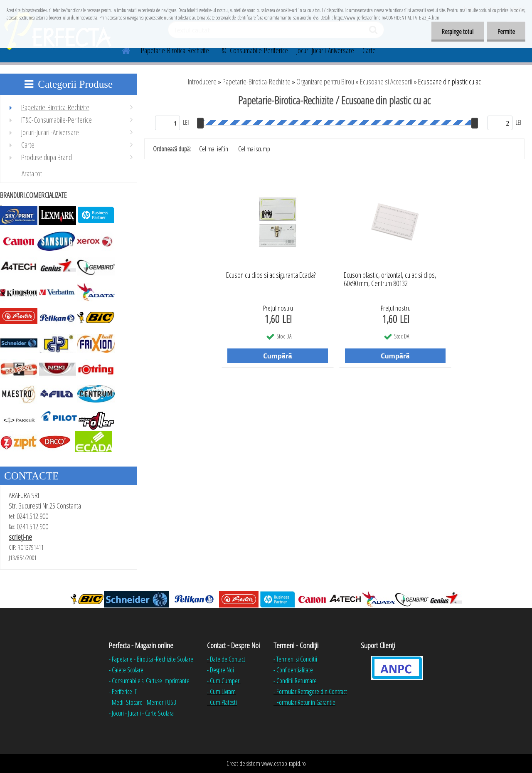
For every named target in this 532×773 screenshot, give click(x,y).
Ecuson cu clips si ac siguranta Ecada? (271, 275)
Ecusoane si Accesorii (386, 81)
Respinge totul (458, 32)
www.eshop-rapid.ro (284, 763)
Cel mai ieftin (214, 149)
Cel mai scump (254, 149)
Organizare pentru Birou (325, 81)
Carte (369, 50)
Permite (506, 32)
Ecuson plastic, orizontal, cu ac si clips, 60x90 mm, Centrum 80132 (390, 279)
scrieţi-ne (20, 537)
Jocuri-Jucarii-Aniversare (325, 50)
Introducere (202, 81)
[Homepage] (121, 49)
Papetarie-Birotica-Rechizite (175, 50)
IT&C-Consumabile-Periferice (253, 50)
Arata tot (32, 173)
